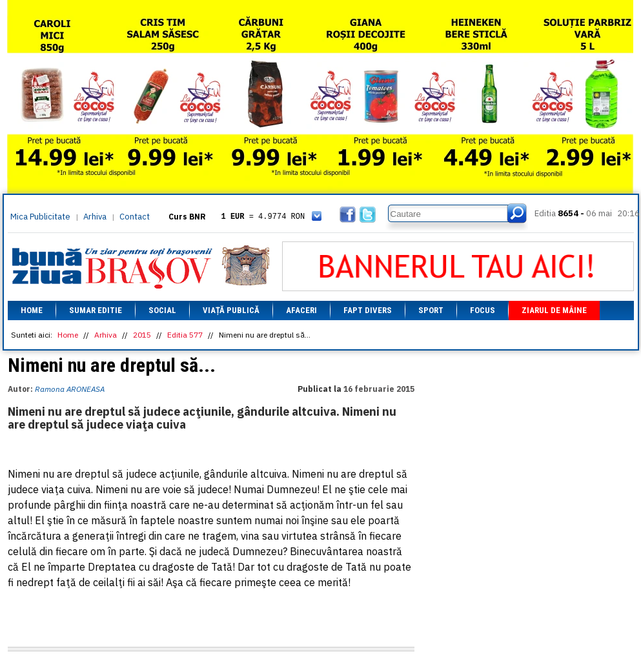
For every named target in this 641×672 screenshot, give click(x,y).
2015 (142, 335)
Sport (431, 310)
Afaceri (301, 310)
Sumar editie (96, 310)
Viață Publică (231, 310)
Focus (483, 310)
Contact (135, 217)
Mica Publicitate (40, 217)
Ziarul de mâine (554, 310)
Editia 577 (185, 335)
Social (162, 310)
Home (32, 310)
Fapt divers (368, 310)
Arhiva (95, 217)
